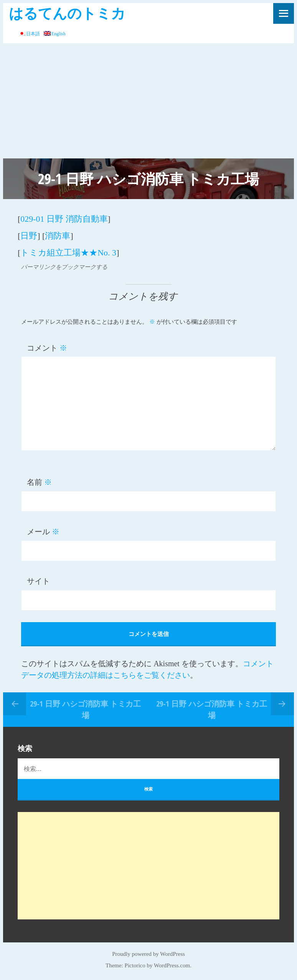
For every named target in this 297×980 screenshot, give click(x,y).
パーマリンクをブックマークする (64, 267)
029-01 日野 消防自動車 (64, 219)
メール (43, 532)
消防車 (58, 236)
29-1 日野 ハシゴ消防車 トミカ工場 (85, 709)
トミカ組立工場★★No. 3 (68, 253)
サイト (38, 581)
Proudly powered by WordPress (148, 954)
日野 (29, 236)
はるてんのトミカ (67, 13)
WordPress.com (172, 965)
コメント (47, 348)
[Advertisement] (148, 101)
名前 (39, 482)
